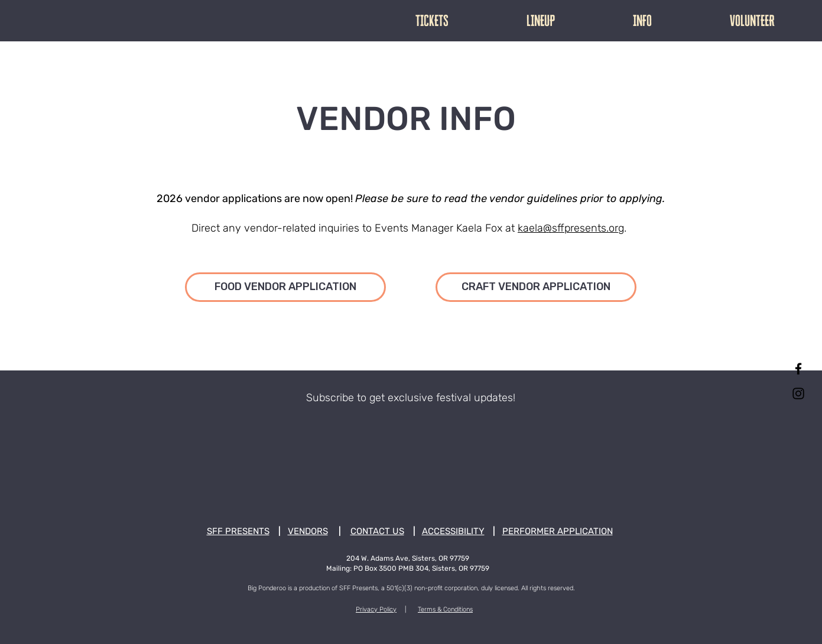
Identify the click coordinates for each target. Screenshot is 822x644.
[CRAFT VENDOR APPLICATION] (536, 287)
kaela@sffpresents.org (571, 228)
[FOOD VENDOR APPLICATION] (285, 287)
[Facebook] (798, 369)
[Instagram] (798, 393)
